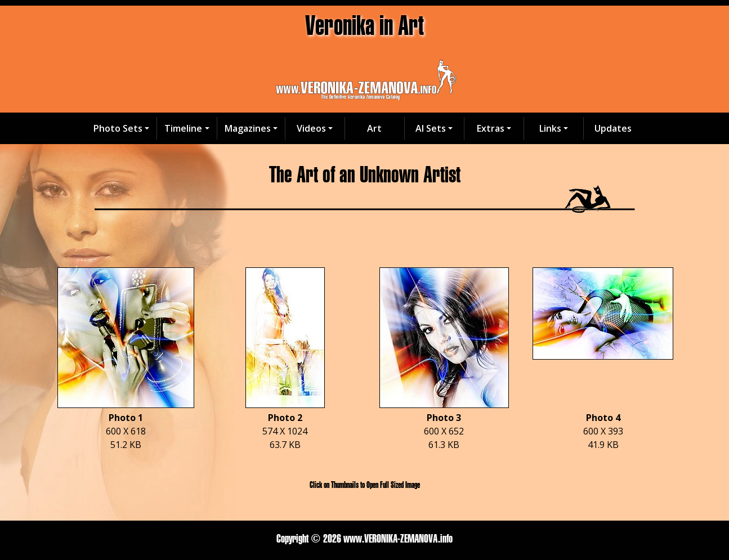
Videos (311, 128)
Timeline (183, 128)
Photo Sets (118, 128)
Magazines (248, 128)
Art (374, 128)
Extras (491, 128)
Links (550, 128)
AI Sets (431, 128)
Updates (613, 128)
